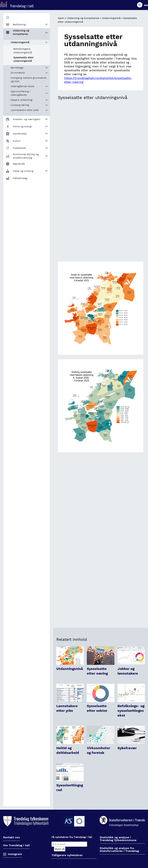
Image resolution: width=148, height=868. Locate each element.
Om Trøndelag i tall (16, 845)
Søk (146, 5)
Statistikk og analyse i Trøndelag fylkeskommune (118, 839)
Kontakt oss (11, 837)
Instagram (15, 854)
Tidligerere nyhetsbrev (67, 855)
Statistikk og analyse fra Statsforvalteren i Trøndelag (119, 850)
